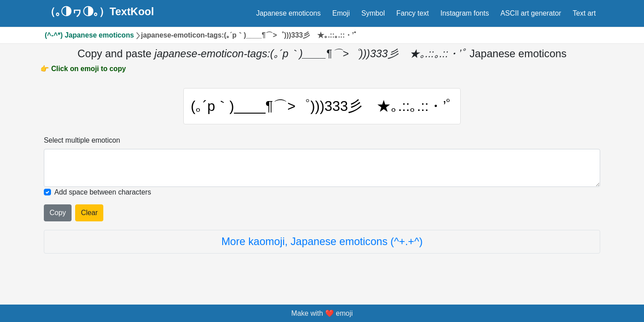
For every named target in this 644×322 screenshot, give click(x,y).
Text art (584, 13)
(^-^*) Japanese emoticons (89, 35)
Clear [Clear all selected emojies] (89, 213)
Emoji (341, 13)
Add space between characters (103, 192)
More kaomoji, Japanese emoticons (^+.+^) (322, 241)
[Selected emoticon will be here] (322, 168)
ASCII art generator (531, 13)
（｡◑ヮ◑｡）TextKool (99, 12)
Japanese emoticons (288, 13)
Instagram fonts (465, 13)
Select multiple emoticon (82, 140)
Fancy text (413, 13)
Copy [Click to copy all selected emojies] (58, 213)
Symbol (373, 13)
